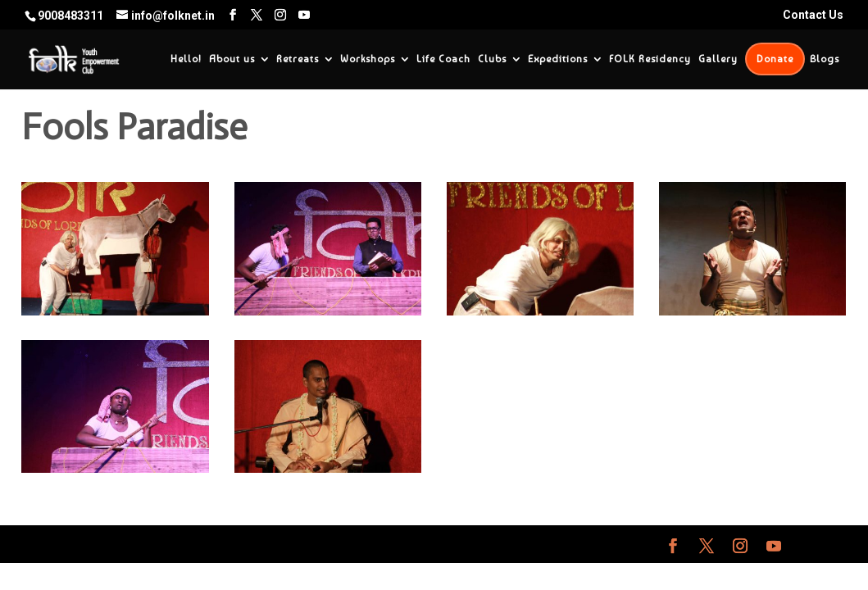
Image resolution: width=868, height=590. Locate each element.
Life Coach (443, 59)
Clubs (492, 59)
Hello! (186, 59)
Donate (775, 59)
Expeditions (558, 59)
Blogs (825, 59)
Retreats (298, 59)
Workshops (368, 59)
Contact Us (813, 15)
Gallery (718, 59)
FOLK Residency (650, 59)
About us (232, 59)
